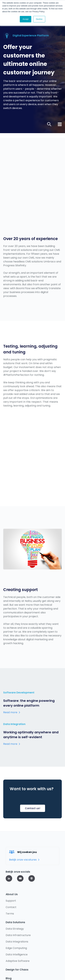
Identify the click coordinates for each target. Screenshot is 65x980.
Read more (10, 677)
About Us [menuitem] (12, 859)
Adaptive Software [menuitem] (18, 926)
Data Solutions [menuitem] (15, 887)
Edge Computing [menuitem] (16, 913)
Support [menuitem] (11, 866)
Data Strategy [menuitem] (15, 894)
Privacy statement (17, 960)
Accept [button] (26, 19)
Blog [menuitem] (9, 943)
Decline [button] (39, 19)
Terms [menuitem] (10, 879)
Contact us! (33, 774)
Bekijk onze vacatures (23, 825)
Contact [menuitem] (11, 872)
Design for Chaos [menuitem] (17, 935)
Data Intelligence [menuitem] (17, 920)
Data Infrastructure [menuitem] (18, 900)
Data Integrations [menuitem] (17, 907)
